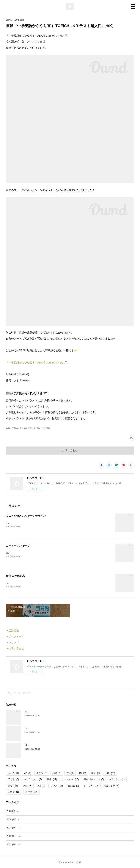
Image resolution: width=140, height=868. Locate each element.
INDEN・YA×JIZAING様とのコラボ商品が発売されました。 (36, 583)
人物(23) (15, 428)
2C (70, 773)
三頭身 (14, 792)
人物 (110, 773)
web (27, 786)
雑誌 (57, 773)
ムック (14, 773)
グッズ (57, 786)
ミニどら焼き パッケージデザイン (26, 516)
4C (28, 773)
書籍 (52, 779)
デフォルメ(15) (34, 428)
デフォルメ (70, 779)
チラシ (42, 773)
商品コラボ (112, 786)
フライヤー (117, 779)
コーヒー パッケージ (18, 546)
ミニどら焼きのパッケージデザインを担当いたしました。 (35, 523)
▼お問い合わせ (15, 648)
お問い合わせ (70, 450)
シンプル (91, 786)
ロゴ (41, 786)
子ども (14, 779)
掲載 (96, 773)
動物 (13, 786)
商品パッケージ (94, 779)
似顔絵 (74, 786)
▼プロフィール (15, 636)
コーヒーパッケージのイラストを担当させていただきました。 (37, 553)
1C (82, 773)
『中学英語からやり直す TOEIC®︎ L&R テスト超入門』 (38, 363)
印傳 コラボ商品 (15, 576)
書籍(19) (23, 428)
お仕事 (31, 792)
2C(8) (8, 428)
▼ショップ (12, 642)
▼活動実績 (12, 630)
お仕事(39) (46, 428)
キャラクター (33, 779)
